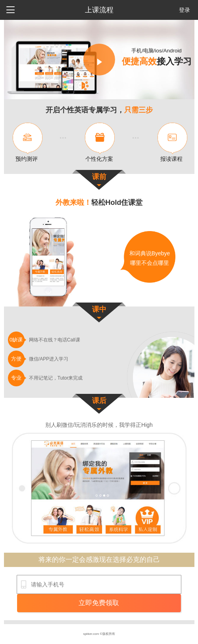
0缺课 (16, 340)
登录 (185, 10)
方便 (16, 359)
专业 (16, 378)
